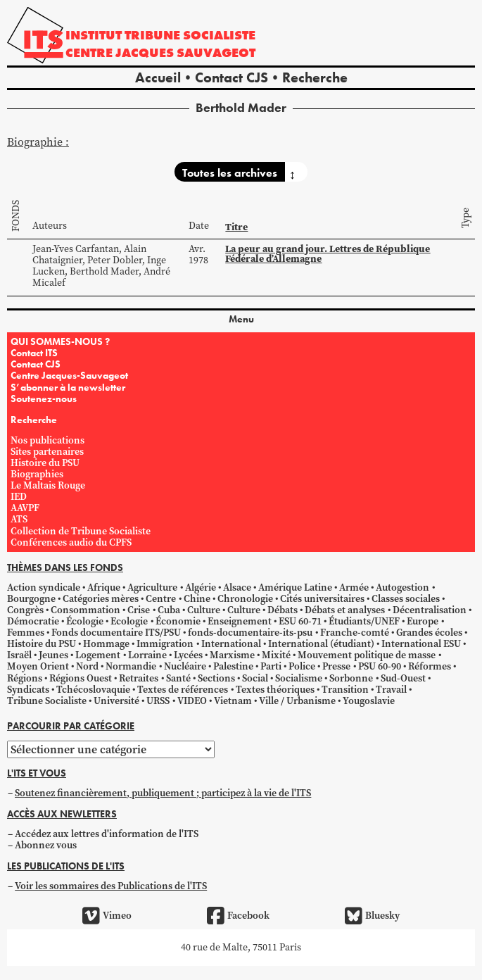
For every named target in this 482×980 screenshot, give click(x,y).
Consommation (85, 610)
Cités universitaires (322, 599)
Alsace (237, 588)
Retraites (139, 678)
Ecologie (129, 621)
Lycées (188, 655)
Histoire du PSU (45, 463)
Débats (283, 610)
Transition (345, 690)
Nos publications (47, 440)
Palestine (233, 666)
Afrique (104, 588)
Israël (19, 655)
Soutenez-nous (44, 398)
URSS (158, 701)
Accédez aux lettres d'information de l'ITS (107, 834)
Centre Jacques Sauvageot (160, 52)
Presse (336, 666)
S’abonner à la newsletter (68, 387)
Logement (98, 655)
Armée (354, 588)
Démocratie (33, 621)
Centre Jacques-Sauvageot (69, 375)
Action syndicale (44, 588)
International (231, 644)
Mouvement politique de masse (367, 655)
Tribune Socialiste (47, 701)
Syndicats (28, 690)
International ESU (421, 644)
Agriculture (152, 588)
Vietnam (233, 701)
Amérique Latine (295, 588)
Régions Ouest (81, 678)
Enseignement (240, 621)
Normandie (131, 666)
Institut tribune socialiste (160, 35)
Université (116, 701)
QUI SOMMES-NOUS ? (60, 341)
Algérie (201, 588)
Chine (197, 599)
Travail (391, 690)
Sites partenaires (47, 452)
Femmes (26, 633)
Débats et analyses (345, 610)
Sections (216, 678)
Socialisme (299, 678)
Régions (25, 678)
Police (302, 666)
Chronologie (245, 599)
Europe (423, 621)
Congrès (25, 610)
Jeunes (53, 655)
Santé (178, 678)
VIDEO (192, 701)
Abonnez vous (46, 845)
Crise (139, 610)
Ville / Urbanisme (297, 701)
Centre (161, 599)
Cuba (169, 610)
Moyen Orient (38, 666)
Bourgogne (31, 599)
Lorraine (147, 655)
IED (19, 497)
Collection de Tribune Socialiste (81, 531)
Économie (178, 621)
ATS (19, 519)
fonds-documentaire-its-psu (250, 633)
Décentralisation (430, 610)
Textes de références (183, 690)
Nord (87, 666)
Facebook (238, 916)
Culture (204, 610)
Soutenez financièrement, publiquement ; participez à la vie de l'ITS (163, 793)
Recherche (315, 77)
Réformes (430, 666)
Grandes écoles (429, 633)
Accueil (158, 77)
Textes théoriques (275, 690)
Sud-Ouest (403, 678)
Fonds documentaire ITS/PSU (116, 633)
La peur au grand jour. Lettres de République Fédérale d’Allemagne (328, 253)
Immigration (165, 644)
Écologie (85, 621)
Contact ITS (34, 353)
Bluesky (372, 916)
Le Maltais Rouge (48, 485)
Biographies (37, 474)
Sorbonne (351, 678)
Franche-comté (355, 633)
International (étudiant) (321, 644)
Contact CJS (232, 77)
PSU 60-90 (380, 666)
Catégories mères (101, 599)
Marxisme (232, 655)
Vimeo (107, 916)
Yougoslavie (369, 701)
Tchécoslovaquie (93, 690)
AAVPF (25, 508)
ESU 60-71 (300, 621)
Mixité (276, 655)
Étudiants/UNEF (364, 621)
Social (255, 678)
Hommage (106, 644)
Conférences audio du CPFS (71, 542)
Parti (271, 666)
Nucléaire (185, 666)
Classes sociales (406, 599)
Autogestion (402, 588)
